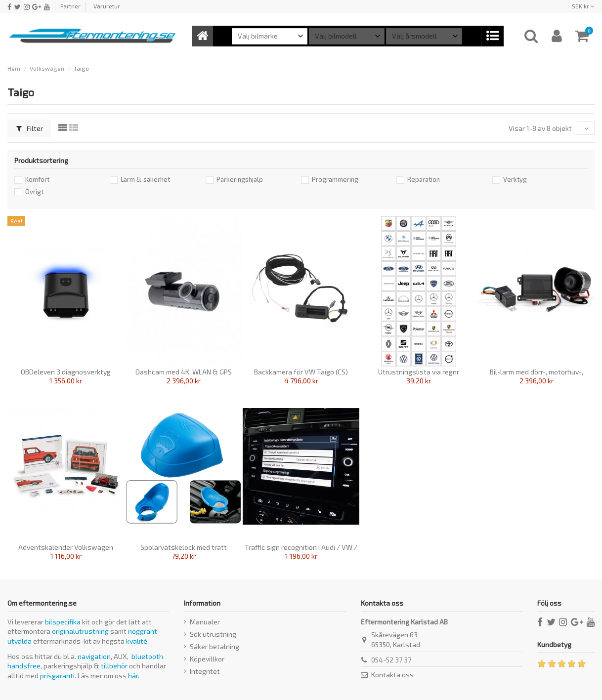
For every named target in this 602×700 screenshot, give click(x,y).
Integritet (205, 671)
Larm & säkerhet (145, 179)
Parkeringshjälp (240, 179)
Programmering (335, 179)
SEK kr (583, 6)
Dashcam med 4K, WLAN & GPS (184, 372)
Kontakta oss (392, 675)
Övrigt (34, 192)
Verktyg (515, 179)
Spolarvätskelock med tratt (184, 547)
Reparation (424, 179)
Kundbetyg (554, 644)
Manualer (205, 622)
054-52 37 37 (391, 660)
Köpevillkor (207, 659)
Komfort (37, 179)
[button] (492, 36)
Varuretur (107, 6)
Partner (70, 6)
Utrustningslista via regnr (419, 372)
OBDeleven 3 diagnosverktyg (66, 372)
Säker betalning (215, 646)
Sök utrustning (213, 634)
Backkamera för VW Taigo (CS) (301, 372)
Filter (30, 128)
